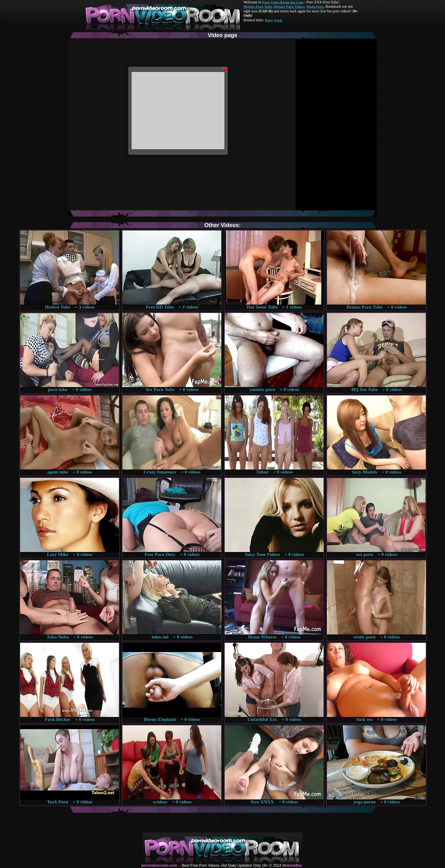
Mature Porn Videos (289, 6)
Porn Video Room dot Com (283, 2)
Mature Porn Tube (258, 6)
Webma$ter (292, 866)
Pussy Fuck (273, 20)
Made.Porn (315, 6)
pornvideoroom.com (159, 866)
